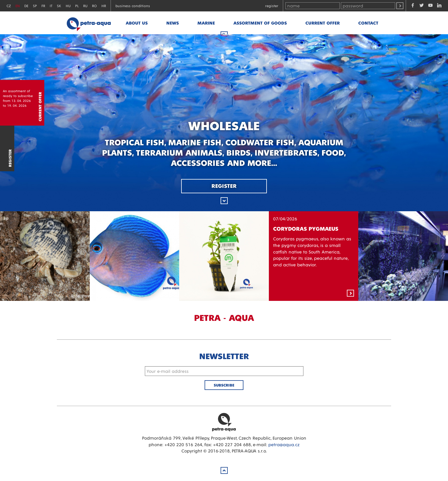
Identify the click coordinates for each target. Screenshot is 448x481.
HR (104, 6)
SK (59, 6)
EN (18, 6)
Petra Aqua (224, 422)
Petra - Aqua (89, 23)
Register (272, 6)
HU (68, 6)
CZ (9, 6)
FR (43, 6)
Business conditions (133, 6)
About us (137, 23)
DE (26, 6)
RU (85, 6)
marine (206, 23)
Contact (368, 23)
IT (51, 6)
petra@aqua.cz (284, 444)
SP (35, 6)
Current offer (323, 23)
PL (77, 6)
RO (94, 6)
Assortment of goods (260, 23)
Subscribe (224, 385)
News (173, 23)
